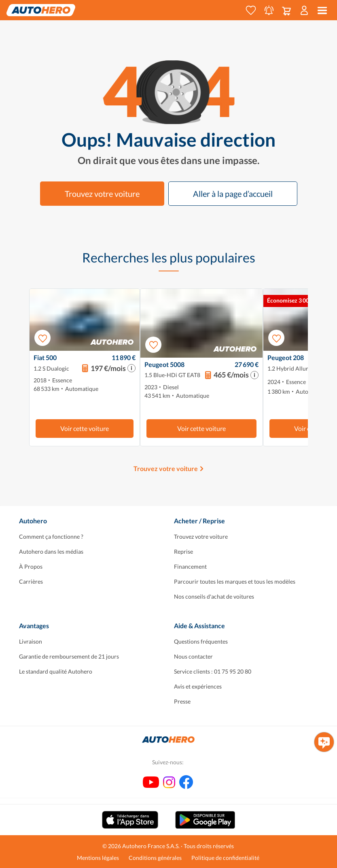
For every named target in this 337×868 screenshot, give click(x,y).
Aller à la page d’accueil (233, 194)
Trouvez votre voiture (102, 194)
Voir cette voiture (85, 428)
